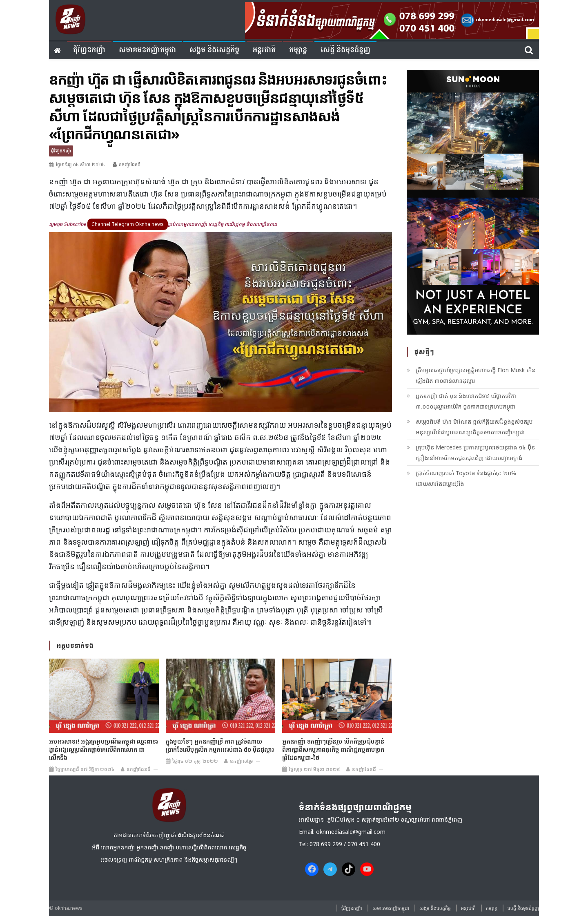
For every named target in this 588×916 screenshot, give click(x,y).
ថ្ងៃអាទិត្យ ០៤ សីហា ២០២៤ (80, 164)
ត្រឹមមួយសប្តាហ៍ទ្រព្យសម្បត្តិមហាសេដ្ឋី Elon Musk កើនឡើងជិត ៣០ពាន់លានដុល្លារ (476, 375)
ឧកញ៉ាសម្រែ (242, 761)
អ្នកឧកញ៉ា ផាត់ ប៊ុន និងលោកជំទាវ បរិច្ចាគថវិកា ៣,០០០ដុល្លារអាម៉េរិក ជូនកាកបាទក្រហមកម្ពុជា (466, 401)
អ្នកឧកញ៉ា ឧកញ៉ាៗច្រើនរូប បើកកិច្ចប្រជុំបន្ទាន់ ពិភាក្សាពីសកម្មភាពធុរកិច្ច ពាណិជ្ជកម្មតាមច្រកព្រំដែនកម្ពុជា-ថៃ (333, 749)
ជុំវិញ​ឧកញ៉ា (89, 50)
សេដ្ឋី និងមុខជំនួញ (345, 50)
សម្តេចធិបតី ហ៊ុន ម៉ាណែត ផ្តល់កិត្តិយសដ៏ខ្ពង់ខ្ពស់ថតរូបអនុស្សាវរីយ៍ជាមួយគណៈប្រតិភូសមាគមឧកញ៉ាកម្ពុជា (474, 427)
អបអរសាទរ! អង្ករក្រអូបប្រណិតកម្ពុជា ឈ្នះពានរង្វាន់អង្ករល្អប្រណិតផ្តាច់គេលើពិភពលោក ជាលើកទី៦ (104, 749)
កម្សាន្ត (298, 50)
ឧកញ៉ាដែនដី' (130, 164)
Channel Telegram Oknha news (128, 224)
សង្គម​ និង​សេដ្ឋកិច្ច (214, 50)
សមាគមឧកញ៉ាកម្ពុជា (147, 50)
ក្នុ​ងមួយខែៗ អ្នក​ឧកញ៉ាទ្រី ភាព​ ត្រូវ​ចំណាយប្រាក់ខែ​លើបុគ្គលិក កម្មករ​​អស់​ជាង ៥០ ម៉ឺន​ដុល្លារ (220, 745)
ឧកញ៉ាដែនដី (139, 769)
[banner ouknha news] (392, 19)
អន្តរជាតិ (264, 50)
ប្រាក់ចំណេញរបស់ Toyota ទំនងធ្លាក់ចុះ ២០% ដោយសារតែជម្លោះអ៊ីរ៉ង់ (466, 478)
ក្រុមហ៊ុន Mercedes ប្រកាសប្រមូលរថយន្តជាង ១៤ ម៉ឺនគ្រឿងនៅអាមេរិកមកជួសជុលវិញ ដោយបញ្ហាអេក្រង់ (475, 452)
